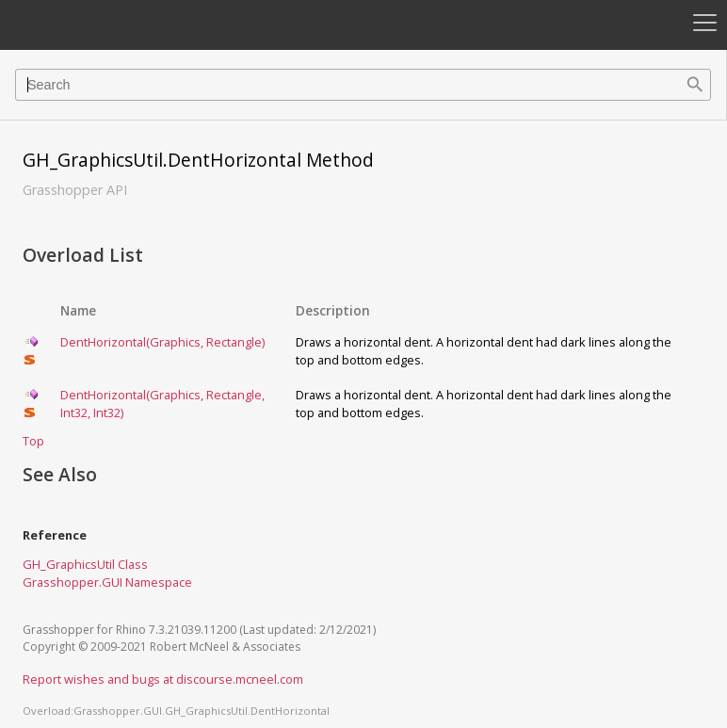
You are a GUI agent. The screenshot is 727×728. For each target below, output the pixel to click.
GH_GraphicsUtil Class (85, 564)
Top (33, 441)
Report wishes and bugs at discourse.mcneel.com (163, 679)
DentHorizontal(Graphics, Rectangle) (162, 342)
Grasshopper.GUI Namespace (107, 582)
